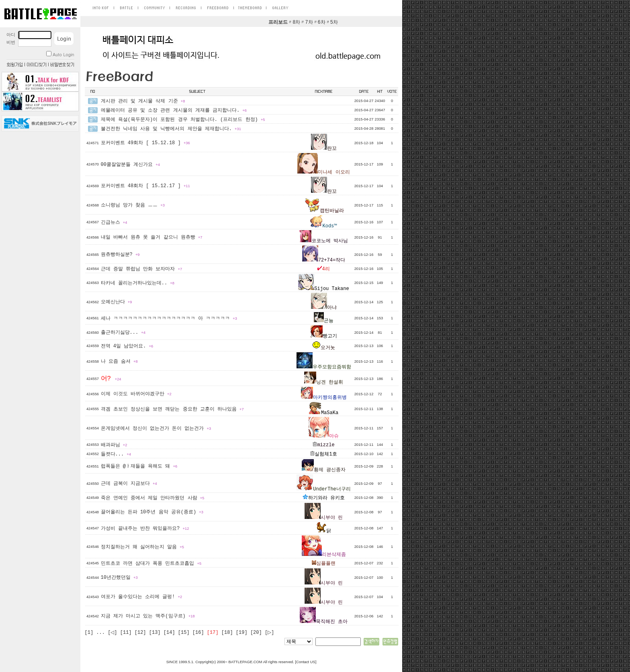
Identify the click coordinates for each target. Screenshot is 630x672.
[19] (242, 633)
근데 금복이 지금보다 (129, 484)
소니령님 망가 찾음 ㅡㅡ (133, 205)
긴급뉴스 (114, 223)
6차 (322, 22)
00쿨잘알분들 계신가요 (130, 165)
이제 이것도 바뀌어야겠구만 (136, 394)
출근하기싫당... (123, 333)
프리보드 (278, 22)
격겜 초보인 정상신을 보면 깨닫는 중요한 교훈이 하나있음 (172, 409)
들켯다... (116, 454)
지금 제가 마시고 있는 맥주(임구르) (148, 616)
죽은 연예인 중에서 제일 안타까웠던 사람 (153, 498)
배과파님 (114, 445)
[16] (198, 633)
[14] (169, 633)
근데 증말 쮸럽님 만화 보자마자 (142, 269)
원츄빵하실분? (120, 255)
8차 (296, 22)
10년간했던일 (119, 578)
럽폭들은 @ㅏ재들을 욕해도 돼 (139, 466)
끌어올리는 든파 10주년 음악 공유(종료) (152, 512)
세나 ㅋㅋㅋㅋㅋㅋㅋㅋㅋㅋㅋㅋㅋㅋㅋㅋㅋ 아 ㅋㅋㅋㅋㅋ (169, 319)
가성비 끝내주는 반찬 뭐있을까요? (145, 529)
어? (111, 379)
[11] (126, 633)
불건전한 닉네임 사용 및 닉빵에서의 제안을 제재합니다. (171, 129)
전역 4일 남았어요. (127, 346)
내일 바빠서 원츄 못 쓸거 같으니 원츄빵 (152, 237)
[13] (155, 633)
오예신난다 (117, 302)
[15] (184, 633)
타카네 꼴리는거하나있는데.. (138, 283)
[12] (140, 633)
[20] (256, 633)
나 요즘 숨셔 (119, 362)
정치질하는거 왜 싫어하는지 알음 (142, 547)
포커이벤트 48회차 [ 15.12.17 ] (145, 186)
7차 (309, 22)
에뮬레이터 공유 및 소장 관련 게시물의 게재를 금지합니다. (174, 110)
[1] (89, 633)
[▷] (269, 633)
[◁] (112, 633)
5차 (334, 22)
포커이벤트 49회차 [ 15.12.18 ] (145, 143)
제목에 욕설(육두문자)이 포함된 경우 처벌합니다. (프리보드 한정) (183, 120)
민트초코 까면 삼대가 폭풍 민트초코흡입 (151, 564)
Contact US (306, 662)
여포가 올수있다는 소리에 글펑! (142, 597)
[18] (227, 633)
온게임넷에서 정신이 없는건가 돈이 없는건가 (156, 429)
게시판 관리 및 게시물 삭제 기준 (143, 101)
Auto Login (60, 54)
